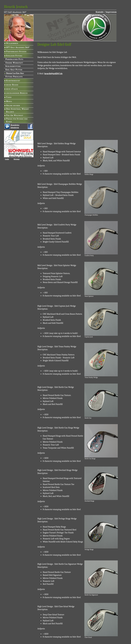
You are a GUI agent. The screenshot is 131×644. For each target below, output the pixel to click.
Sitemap (17, 159)
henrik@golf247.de (53, 74)
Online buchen (13, 105)
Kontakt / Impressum (106, 12)
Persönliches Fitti (14, 59)
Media (9, 101)
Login (7, 159)
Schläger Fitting (14, 56)
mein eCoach (12, 89)
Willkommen (12, 43)
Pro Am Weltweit (15, 115)
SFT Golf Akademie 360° (18, 47)
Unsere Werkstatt (14, 63)
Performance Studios (16, 52)
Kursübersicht (13, 81)
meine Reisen (12, 85)
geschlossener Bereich (17, 93)
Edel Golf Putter (14, 70)
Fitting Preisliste (14, 77)
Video (9, 97)
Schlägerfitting (13, 66)
